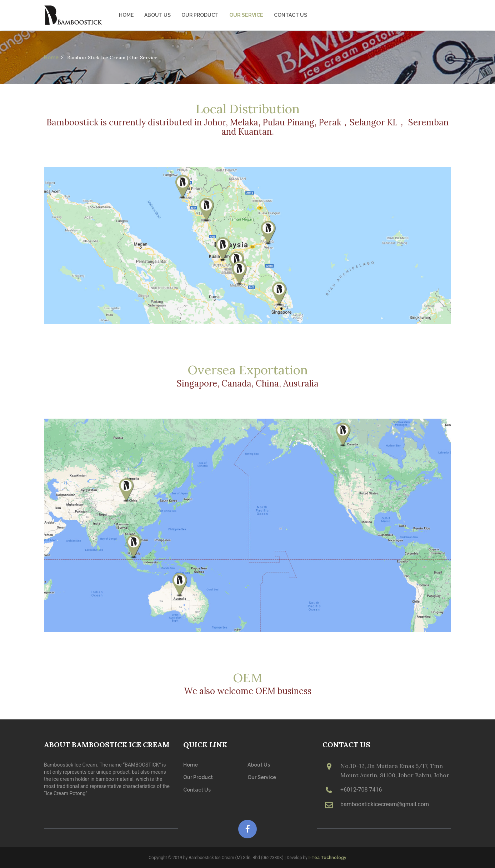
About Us (157, 15)
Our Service (246, 15)
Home (126, 15)
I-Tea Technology (327, 858)
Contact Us (291, 15)
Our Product (200, 15)
